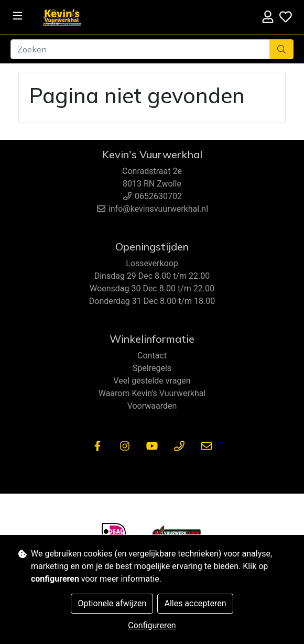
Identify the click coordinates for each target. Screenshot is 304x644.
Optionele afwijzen (112, 603)
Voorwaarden (152, 406)
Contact (152, 356)
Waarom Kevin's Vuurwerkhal (152, 393)
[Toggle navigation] (18, 16)
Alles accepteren (195, 603)
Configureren (152, 625)
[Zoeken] (140, 49)
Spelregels (152, 368)
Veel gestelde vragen (152, 381)
